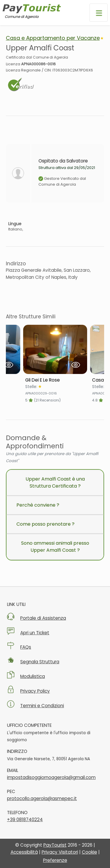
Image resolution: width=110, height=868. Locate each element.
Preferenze (55, 860)
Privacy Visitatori (60, 852)
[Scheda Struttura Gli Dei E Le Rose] (55, 380)
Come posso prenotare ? (45, 524)
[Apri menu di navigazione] (99, 13)
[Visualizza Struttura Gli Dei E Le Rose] (55, 349)
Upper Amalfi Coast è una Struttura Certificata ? (55, 482)
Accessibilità (24, 852)
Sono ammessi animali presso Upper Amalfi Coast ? (55, 547)
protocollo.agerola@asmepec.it (42, 798)
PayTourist (55, 845)
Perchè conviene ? (38, 505)
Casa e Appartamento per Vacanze (53, 38)
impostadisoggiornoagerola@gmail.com (51, 777)
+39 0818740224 (25, 820)
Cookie (89, 852)
